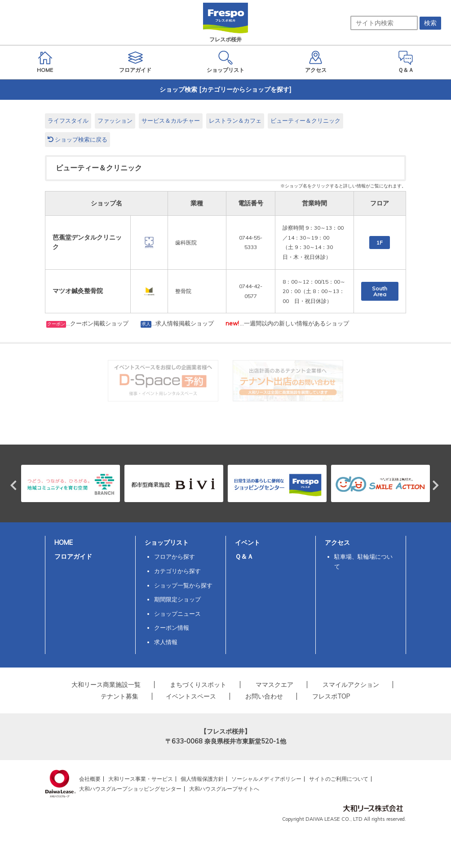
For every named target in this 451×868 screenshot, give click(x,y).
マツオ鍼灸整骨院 (78, 291)
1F (380, 243)
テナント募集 (119, 696)
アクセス (337, 543)
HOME (64, 543)
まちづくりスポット (198, 685)
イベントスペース (191, 696)
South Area (380, 291)
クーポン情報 (172, 628)
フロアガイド (73, 556)
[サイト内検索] (384, 23)
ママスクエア (274, 685)
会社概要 (90, 779)
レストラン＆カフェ (235, 120)
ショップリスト (167, 543)
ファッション (115, 120)
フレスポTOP (331, 696)
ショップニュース (177, 614)
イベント (248, 543)
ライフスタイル (68, 120)
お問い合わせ (264, 696)
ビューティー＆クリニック (305, 120)
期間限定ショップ (177, 599)
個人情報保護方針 (202, 779)
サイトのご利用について (339, 779)
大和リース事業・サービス (141, 779)
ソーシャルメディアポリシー (266, 779)
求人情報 (166, 642)
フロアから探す (175, 556)
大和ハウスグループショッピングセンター (130, 789)
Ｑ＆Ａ (244, 556)
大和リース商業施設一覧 (106, 685)
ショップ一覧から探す (183, 585)
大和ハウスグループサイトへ (224, 789)
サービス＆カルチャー (171, 120)
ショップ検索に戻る (77, 139)
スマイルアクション (351, 685)
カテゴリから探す (177, 571)
